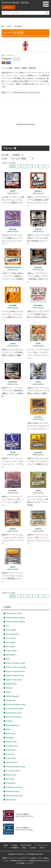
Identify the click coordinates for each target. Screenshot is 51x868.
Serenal (38, 529)
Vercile (13, 452)
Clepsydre (38, 267)
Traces (38, 382)
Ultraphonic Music (13, 791)
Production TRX (12, 746)
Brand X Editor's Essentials (16, 667)
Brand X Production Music (16, 671)
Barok (13, 191)
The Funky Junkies (13, 771)
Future (38, 491)
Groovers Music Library (15, 709)
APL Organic (11, 642)
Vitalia (38, 344)
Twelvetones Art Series (14, 787)
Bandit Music (11, 655)
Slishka (13, 529)
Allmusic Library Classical (15, 618)
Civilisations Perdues (13, 267)
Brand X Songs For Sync (15, 676)
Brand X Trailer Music (14, 680)
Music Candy (11, 734)
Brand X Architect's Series (16, 663)
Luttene (13, 344)
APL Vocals (10, 647)
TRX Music (10, 779)
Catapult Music (11, 684)
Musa (8, 729)
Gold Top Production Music (16, 705)
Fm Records (11, 700)
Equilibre (38, 191)
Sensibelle (13, 491)
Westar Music (11, 800)
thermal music (11, 775)
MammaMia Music (13, 725)
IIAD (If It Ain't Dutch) (14, 717)
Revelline (38, 417)
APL (8, 626)
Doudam (9, 688)
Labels (9, 26)
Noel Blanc (38, 305)
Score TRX (10, 754)
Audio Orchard (11, 651)
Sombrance (13, 382)
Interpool (9, 721)
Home (6, 845)
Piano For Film (11, 742)
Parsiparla (10, 738)
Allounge (13, 229)
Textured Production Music (16, 767)
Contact (33, 848)
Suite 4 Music (11, 758)
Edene (8, 692)
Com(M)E (13, 305)
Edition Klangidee (12, 696)
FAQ (24, 848)
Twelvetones (11, 783)
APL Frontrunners (13, 634)
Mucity (13, 567)
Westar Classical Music (15, 796)
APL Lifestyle (11, 638)
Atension (38, 229)
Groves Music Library (14, 713)
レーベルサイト (9, 55)
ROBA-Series (11, 750)
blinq (8, 659)
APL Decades (11, 630)
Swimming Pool (12, 762)
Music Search (26, 845)
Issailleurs (38, 452)
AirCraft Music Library (14, 613)
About (42, 848)
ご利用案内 (14, 848)
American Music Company (16, 622)
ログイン (8, 7)
